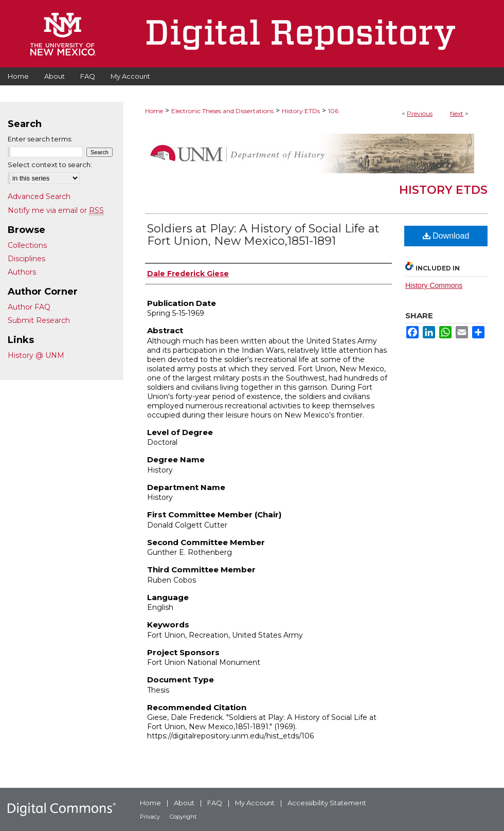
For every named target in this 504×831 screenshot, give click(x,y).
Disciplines (26, 259)
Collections (27, 245)
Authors (22, 272)
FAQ (215, 803)
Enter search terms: (40, 139)
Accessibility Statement (327, 803)
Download (446, 236)
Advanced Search (39, 196)
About (184, 803)
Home (154, 111)
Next (457, 113)
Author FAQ (29, 307)
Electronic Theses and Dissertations (222, 111)
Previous (420, 113)
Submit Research (39, 320)
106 (333, 111)
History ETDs (301, 111)
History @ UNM (36, 355)
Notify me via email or (56, 210)
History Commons (434, 285)
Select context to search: (50, 165)
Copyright (183, 817)
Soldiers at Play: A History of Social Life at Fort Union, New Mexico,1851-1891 (263, 235)
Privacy (150, 817)
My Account (255, 803)
